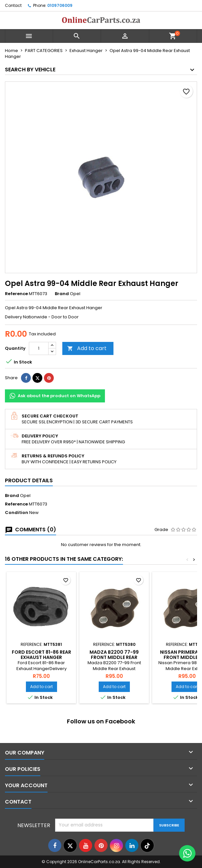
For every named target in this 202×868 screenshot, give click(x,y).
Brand (62, 294)
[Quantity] (39, 348)
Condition (17, 513)
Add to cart (87, 348)
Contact (13, 5)
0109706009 (60, 5)
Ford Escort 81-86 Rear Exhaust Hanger (41, 655)
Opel (25, 496)
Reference (16, 294)
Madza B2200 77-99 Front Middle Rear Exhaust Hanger (114, 657)
